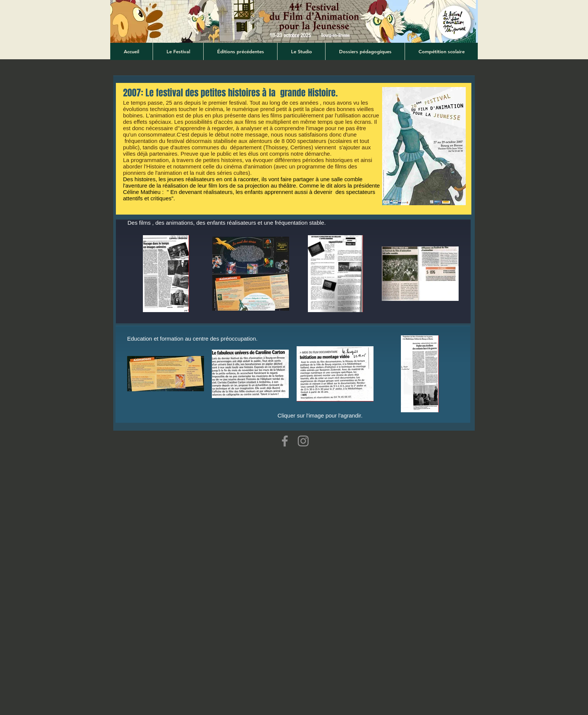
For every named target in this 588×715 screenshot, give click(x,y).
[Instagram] (303, 441)
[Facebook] (285, 441)
